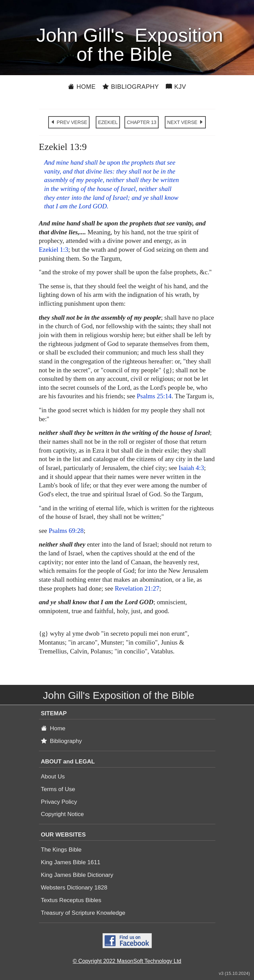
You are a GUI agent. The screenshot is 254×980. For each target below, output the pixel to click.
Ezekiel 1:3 (54, 250)
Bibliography (131, 87)
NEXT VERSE (185, 122)
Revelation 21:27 (137, 588)
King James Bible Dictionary (77, 875)
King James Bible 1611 (71, 862)
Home (82, 87)
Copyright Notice (63, 814)
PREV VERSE (69, 122)
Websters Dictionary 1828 (74, 888)
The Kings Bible (61, 850)
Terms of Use (58, 789)
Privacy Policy (59, 802)
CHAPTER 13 (142, 122)
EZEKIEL (108, 122)
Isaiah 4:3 (191, 468)
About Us (53, 777)
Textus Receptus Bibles (71, 900)
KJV (176, 87)
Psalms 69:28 (66, 531)
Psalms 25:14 (154, 396)
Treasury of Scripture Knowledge (83, 913)
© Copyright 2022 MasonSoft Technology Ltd (127, 961)
